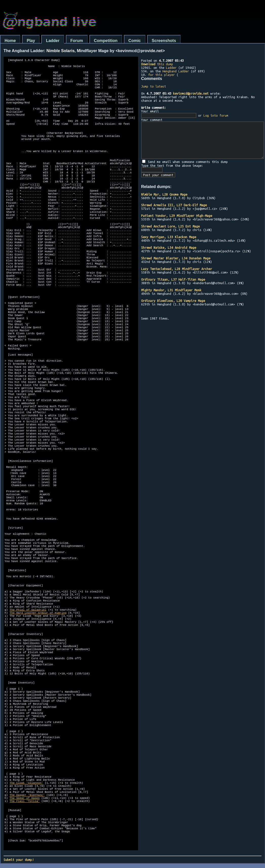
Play (31, 41)
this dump (157, 64)
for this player (162, 75)
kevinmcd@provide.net (191, 93)
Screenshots (164, 41)
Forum (77, 41)
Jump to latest (154, 86)
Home (10, 41)
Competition (106, 41)
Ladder (53, 41)
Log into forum (216, 115)
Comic (135, 41)
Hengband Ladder (176, 71)
